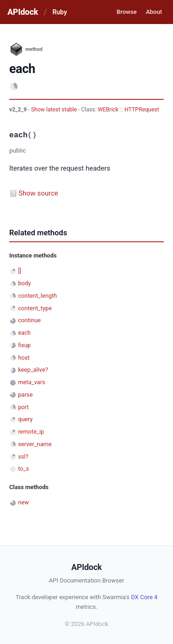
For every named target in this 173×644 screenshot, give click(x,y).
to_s (24, 469)
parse (25, 395)
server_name (35, 444)
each (24, 333)
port (23, 407)
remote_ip (31, 432)
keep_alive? (33, 370)
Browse (127, 12)
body (24, 283)
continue (29, 320)
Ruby (60, 12)
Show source (38, 193)
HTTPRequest (142, 110)
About (154, 12)
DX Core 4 (144, 597)
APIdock (23, 12)
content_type (35, 308)
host (24, 358)
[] (20, 271)
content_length (37, 296)
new (23, 502)
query (25, 419)
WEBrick (108, 110)
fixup (24, 345)
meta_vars (32, 382)
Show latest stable (54, 110)
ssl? (23, 457)
